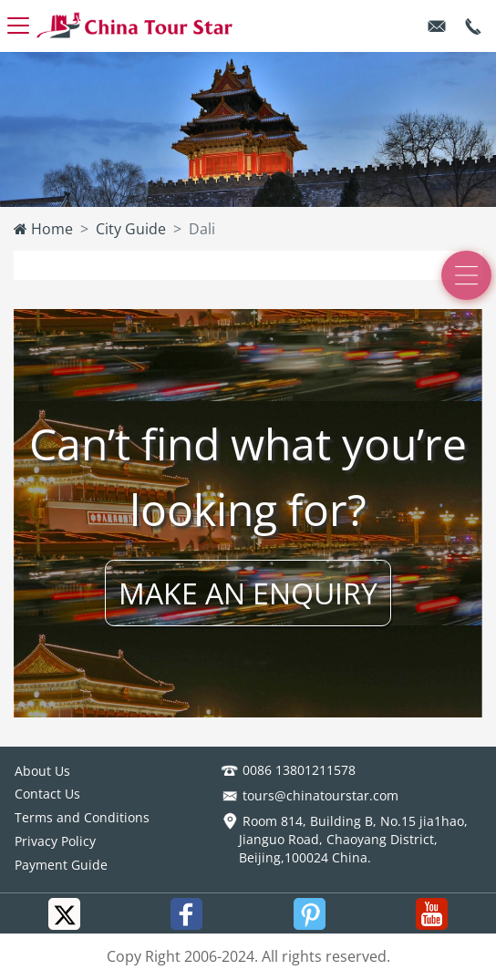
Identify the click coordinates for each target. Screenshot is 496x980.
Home (43, 229)
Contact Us (47, 794)
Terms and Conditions (82, 817)
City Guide (131, 229)
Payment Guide (61, 865)
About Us (42, 771)
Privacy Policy (55, 841)
